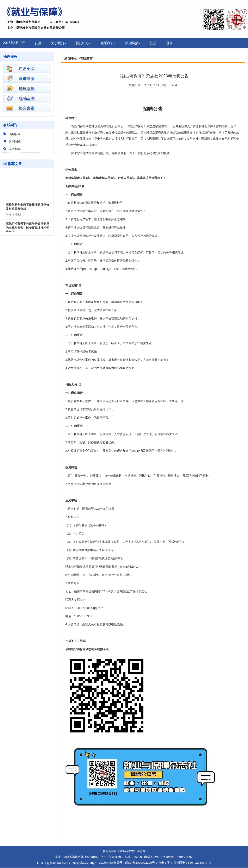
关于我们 (58, 43)
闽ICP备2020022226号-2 (141, 863)
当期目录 (11, 134)
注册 (153, 43)
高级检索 (11, 149)
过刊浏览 (11, 141)
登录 (169, 43)
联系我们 (108, 43)
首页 (38, 43)
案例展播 (133, 43)
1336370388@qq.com (89, 608)
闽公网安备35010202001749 (192, 863)
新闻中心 (83, 43)
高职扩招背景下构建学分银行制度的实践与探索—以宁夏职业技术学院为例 (27, 229)
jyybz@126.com (131, 566)
